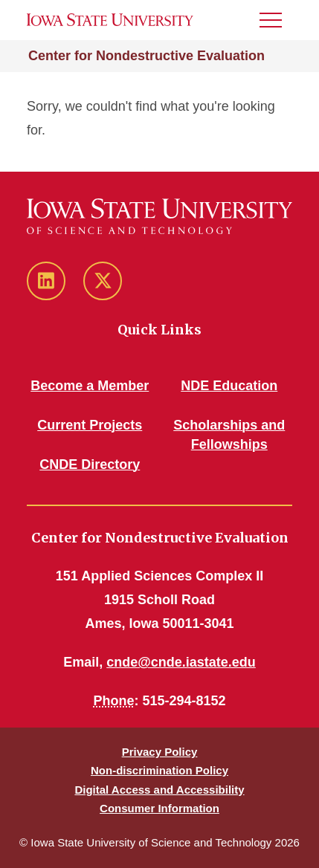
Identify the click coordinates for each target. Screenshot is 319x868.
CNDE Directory (90, 464)
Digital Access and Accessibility (159, 790)
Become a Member (90, 386)
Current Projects (90, 425)
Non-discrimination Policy (159, 770)
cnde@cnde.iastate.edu (181, 662)
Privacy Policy (160, 752)
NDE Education (229, 386)
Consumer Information (159, 808)
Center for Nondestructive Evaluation (146, 56)
